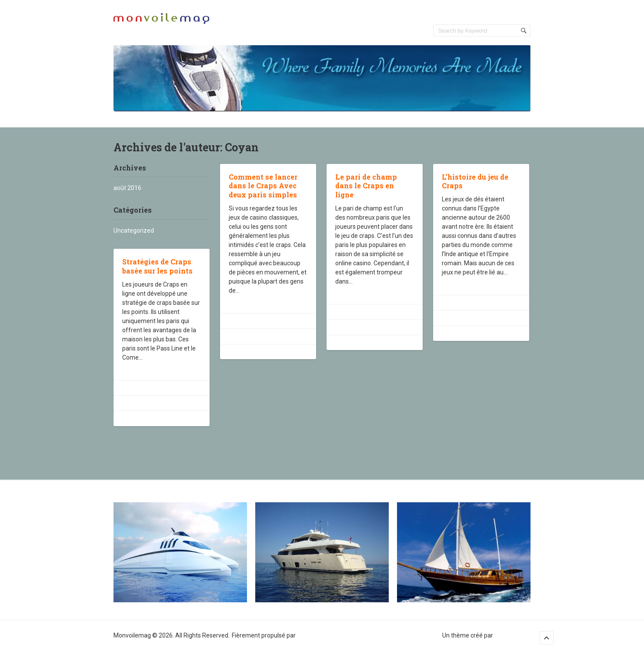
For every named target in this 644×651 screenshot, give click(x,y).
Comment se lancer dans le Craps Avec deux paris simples (263, 186)
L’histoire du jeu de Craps (475, 181)
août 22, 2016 (254, 321)
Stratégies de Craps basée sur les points (157, 266)
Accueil (521, 13)
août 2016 (127, 188)
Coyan (245, 336)
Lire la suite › (246, 304)
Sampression (513, 635)
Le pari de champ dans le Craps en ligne (366, 186)
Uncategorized (134, 230)
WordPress (312, 635)
